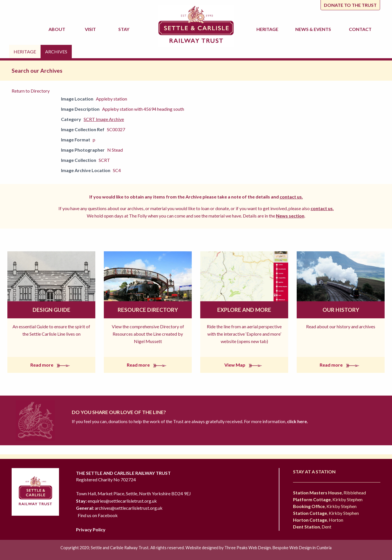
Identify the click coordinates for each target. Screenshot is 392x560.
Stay (125, 29)
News (314, 29)
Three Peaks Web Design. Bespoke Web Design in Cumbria (278, 548)
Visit (91, 29)
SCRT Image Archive (104, 119)
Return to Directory (31, 91)
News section (290, 216)
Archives (56, 52)
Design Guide (51, 310)
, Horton (318, 520)
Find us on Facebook (98, 515)
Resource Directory (148, 310)
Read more (51, 365)
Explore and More (244, 310)
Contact (360, 29)
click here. (297, 421)
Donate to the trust (350, 5)
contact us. (291, 197)
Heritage (268, 29)
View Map (244, 365)
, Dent (312, 527)
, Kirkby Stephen (328, 499)
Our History (341, 310)
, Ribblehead (329, 493)
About (58, 29)
